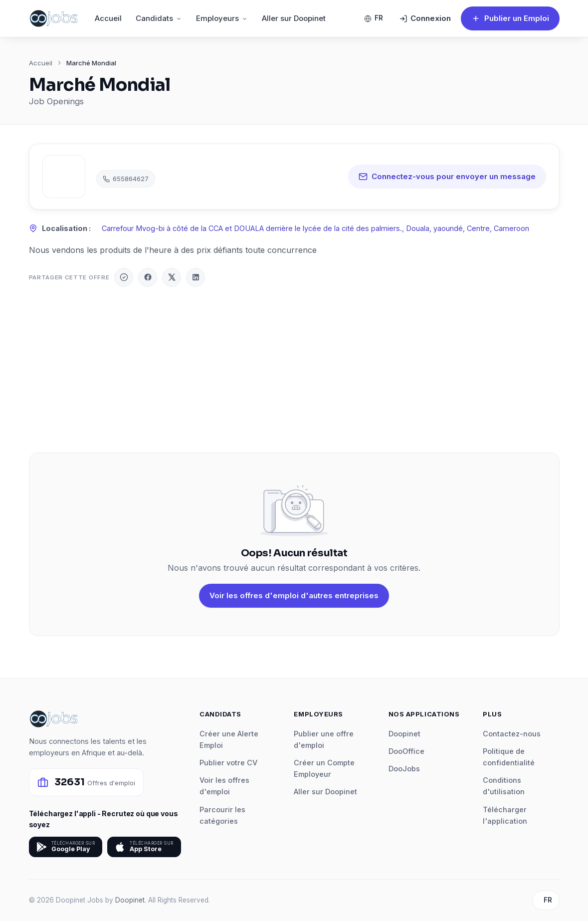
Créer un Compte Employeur (324, 768)
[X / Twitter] (172, 277)
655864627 (126, 179)
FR (374, 18)
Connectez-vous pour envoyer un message (447, 176)
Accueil (108, 18)
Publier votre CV (228, 763)
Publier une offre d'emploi (324, 739)
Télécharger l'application (505, 815)
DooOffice (406, 751)
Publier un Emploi (510, 18)
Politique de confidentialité (509, 757)
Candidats (159, 18)
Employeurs (222, 18)
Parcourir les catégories (222, 815)
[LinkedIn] (196, 277)
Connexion (425, 18)
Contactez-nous (512, 734)
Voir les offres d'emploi (224, 786)
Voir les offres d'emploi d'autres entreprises (294, 595)
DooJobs (404, 769)
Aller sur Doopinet (294, 18)
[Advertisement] (294, 370)
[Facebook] (148, 277)
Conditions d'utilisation (504, 786)
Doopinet (404, 734)
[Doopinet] (124, 277)
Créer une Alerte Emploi (229, 739)
